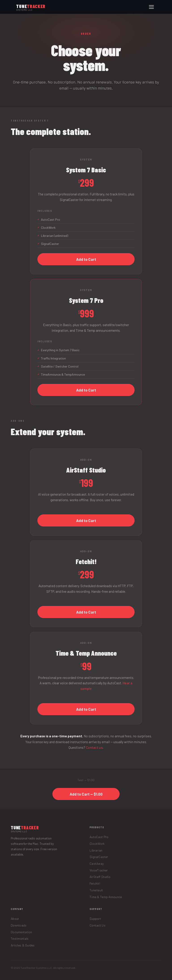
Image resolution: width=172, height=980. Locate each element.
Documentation (21, 932)
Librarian (96, 850)
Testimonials (20, 938)
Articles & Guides (23, 945)
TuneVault (96, 890)
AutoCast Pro (99, 837)
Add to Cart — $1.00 (86, 794)
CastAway (97, 863)
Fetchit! (95, 883)
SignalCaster (99, 857)
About (15, 919)
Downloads (19, 925)
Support (95, 919)
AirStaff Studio (100, 877)
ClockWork (97, 844)
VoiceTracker (99, 870)
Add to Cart (86, 259)
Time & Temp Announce (106, 897)
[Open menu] (151, 7)
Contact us (94, 747)
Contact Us (98, 925)
